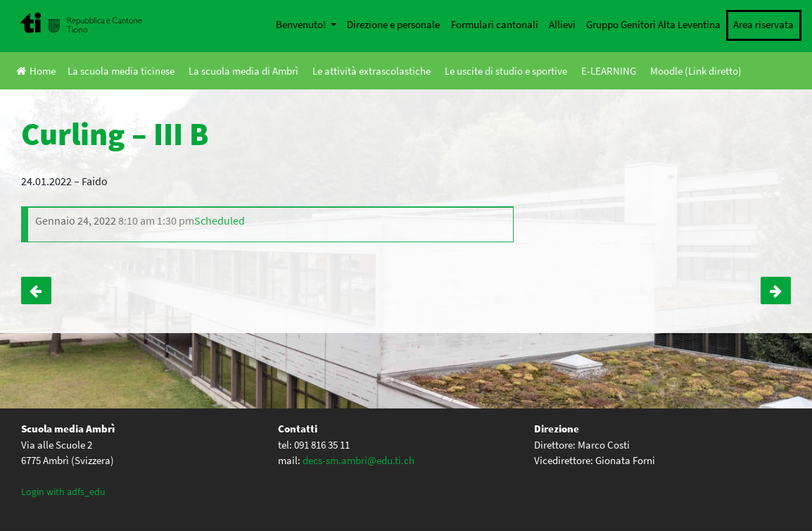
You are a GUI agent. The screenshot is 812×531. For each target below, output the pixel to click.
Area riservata (763, 24)
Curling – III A (776, 291)
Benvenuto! (302, 24)
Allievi (562, 24)
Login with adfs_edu (63, 492)
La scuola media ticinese (121, 71)
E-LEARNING (609, 71)
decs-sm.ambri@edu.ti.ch (359, 460)
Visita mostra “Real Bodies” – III (36, 291)
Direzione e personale (393, 24)
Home (36, 71)
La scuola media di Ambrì (243, 71)
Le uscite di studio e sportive (506, 71)
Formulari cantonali (495, 24)
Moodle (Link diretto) (696, 71)
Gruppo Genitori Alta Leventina (653, 24)
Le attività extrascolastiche (372, 71)
